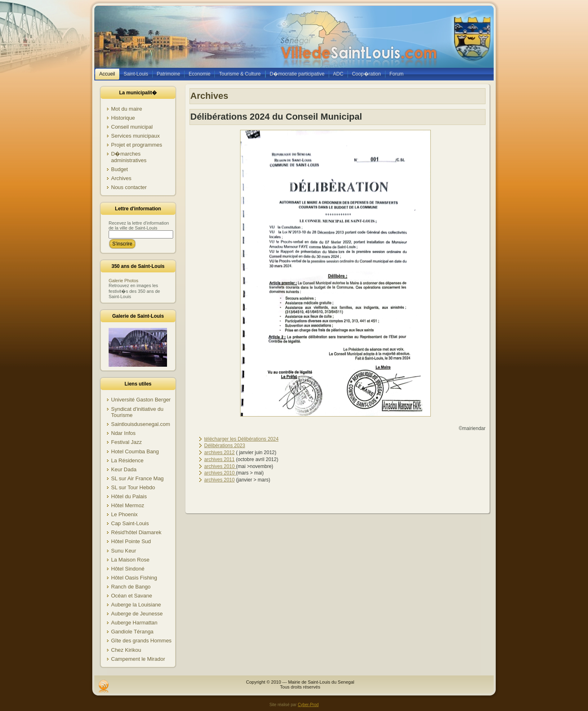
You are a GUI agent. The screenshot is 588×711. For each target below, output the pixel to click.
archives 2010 (220, 466)
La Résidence (127, 460)
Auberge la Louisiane (136, 605)
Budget (119, 169)
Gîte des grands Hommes (141, 641)
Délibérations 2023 (225, 446)
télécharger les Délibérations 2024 (241, 439)
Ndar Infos (123, 433)
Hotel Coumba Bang (135, 451)
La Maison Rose (130, 560)
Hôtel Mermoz (128, 505)
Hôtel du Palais (129, 496)
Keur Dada (124, 469)
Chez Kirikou (126, 650)
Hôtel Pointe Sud (131, 541)
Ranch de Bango (131, 587)
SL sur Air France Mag (137, 478)
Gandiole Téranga (132, 632)
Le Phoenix (124, 514)
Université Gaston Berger (141, 400)
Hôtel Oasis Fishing (134, 578)
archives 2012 (219, 452)
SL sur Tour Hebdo (133, 487)
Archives (121, 178)
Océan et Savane (131, 596)
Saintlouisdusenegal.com (141, 424)
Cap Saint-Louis (130, 523)
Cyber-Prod (308, 705)
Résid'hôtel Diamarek (136, 532)
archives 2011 (219, 459)
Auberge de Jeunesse (137, 614)
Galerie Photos (124, 281)
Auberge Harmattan (134, 623)
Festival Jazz (126, 442)
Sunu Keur (124, 551)
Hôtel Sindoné (128, 569)
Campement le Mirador (138, 659)
